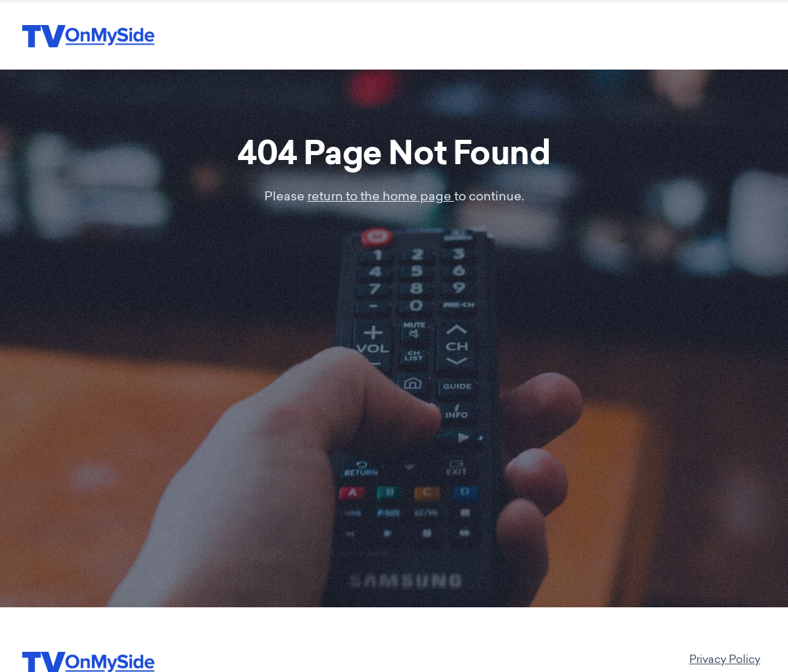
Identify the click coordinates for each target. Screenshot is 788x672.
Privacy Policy (725, 660)
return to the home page (381, 198)
